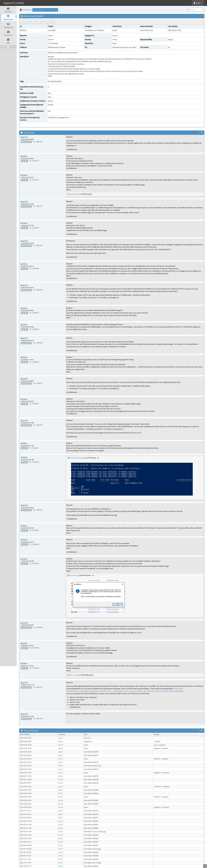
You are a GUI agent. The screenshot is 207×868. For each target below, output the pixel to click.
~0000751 (35, 161)
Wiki (23, 21)
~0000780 (35, 228)
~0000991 (39, 687)
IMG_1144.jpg (75, 675)
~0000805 (39, 343)
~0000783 (39, 245)
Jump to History (48, 21)
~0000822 (35, 462)
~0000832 (35, 530)
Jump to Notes (33, 21)
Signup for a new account (48, 10)
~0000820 (39, 425)
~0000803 (35, 329)
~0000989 (35, 668)
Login (35, 10)
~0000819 (35, 404)
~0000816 (35, 362)
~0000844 (35, 544)
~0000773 (39, 206)
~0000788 (35, 268)
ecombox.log (75, 194)
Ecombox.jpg (75, 575)
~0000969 (35, 648)
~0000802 (35, 313)
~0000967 (35, 563)
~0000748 (39, 142)
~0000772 (35, 180)
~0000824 (39, 510)
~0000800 (39, 290)
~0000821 (35, 448)
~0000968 (39, 627)
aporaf (115, 36)
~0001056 (39, 719)
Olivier (50, 36)
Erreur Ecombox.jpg (77, 458)
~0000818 (39, 383)
